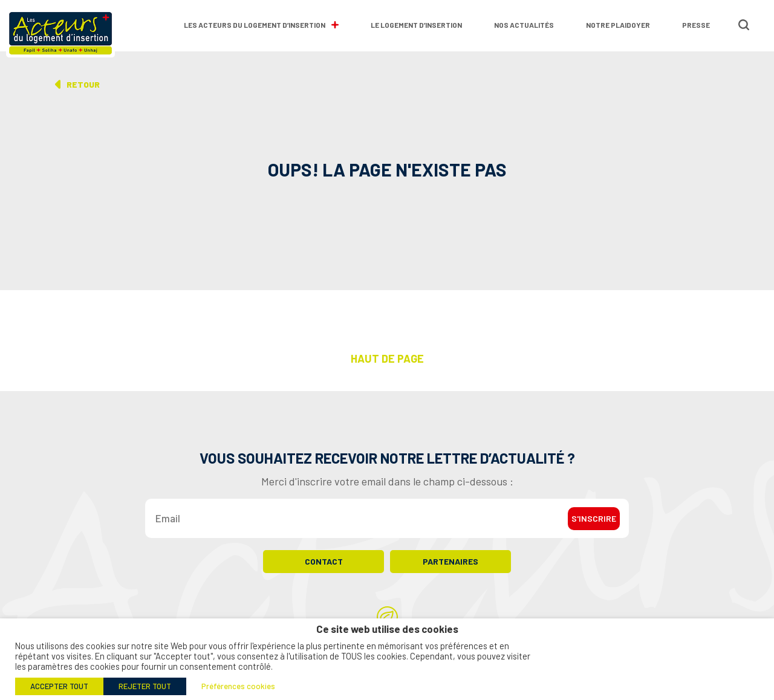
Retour (83, 84)
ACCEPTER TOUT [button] (59, 686)
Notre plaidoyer (618, 25)
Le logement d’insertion (416, 25)
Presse (696, 25)
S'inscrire (594, 518)
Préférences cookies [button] (238, 686)
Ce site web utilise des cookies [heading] (387, 629)
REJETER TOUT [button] (145, 686)
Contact (324, 561)
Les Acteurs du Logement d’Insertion (261, 25)
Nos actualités (524, 25)
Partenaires (450, 561)
